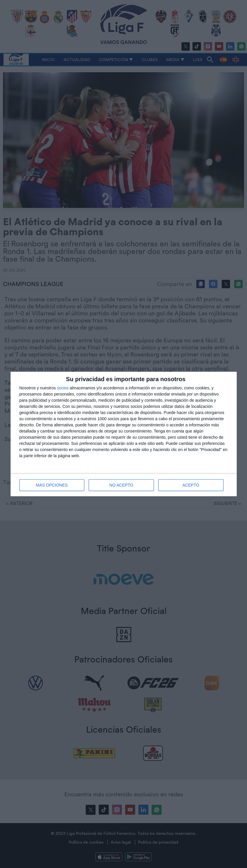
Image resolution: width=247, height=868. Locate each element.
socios (63, 388)
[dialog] (124, 434)
